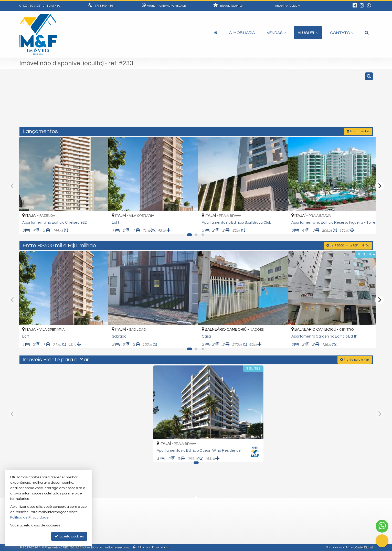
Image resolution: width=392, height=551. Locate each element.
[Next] (379, 185)
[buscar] (300, 101)
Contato (342, 33)
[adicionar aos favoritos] (99, 225)
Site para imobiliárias (340, 547)
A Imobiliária (242, 33)
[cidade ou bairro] (253, 101)
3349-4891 (104, 6)
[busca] (367, 33)
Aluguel (308, 33)
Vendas (276, 33)
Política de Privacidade (153, 547)
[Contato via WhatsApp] (382, 526)
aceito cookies (69, 536)
